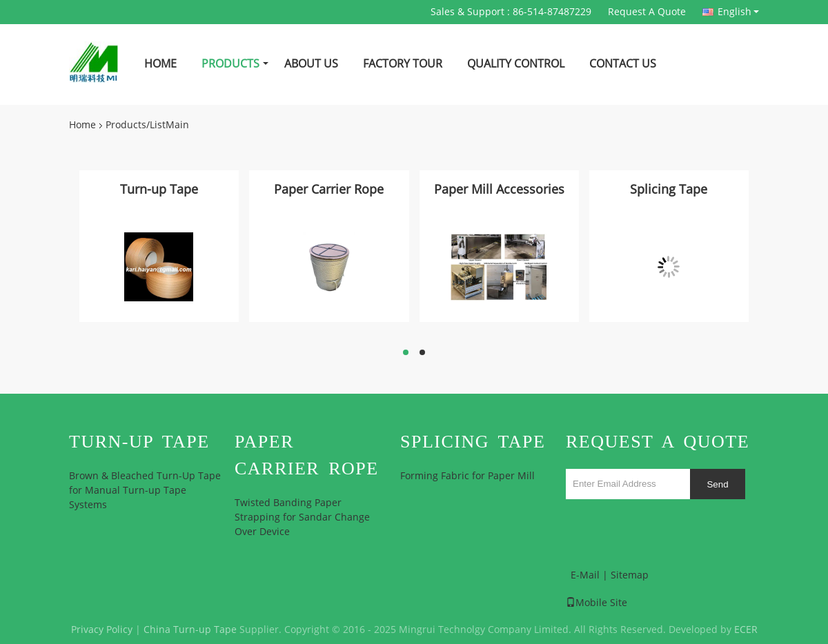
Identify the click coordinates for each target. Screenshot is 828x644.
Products (230, 64)
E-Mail (585, 575)
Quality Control (516, 64)
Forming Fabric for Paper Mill (467, 476)
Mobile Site (597, 603)
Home (160, 64)
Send (717, 484)
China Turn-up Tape (190, 630)
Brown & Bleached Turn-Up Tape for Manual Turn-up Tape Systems (145, 491)
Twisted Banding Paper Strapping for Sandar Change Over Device (302, 517)
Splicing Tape (669, 190)
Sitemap (630, 575)
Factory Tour (403, 64)
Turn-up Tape (159, 190)
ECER (746, 630)
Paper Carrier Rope (329, 190)
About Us (311, 64)
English (738, 12)
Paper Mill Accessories (499, 190)
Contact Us (623, 64)
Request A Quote (647, 12)
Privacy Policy (102, 630)
